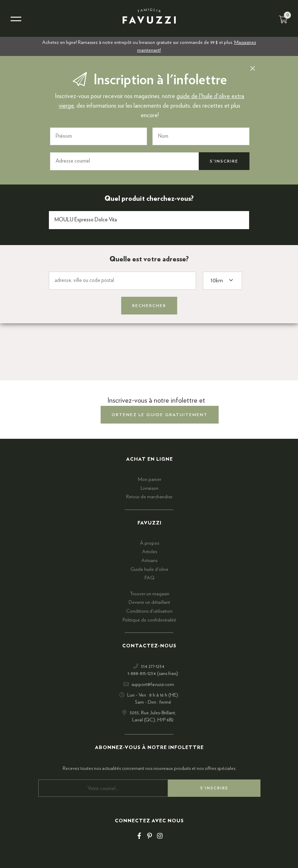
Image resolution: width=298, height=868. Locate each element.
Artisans (149, 561)
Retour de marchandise (149, 497)
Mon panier (150, 480)
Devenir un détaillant (149, 602)
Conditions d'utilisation (149, 611)
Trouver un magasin (150, 594)
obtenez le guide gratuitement (160, 415)
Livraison (150, 488)
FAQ (150, 578)
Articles (150, 552)
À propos (150, 543)
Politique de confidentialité (149, 620)
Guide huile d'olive (149, 569)
